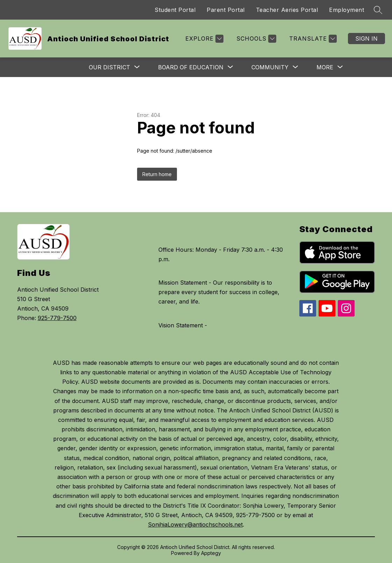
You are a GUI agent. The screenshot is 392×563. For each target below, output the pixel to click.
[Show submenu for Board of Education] (191, 67)
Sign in (366, 39)
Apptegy (211, 553)
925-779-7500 (57, 318)
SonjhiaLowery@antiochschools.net (195, 524)
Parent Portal (226, 10)
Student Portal (175, 10)
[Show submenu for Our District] (109, 67)
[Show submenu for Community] (270, 67)
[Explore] (204, 39)
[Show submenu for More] (325, 67)
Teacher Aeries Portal (287, 10)
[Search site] (378, 10)
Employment (347, 10)
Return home (157, 174)
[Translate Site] (312, 39)
